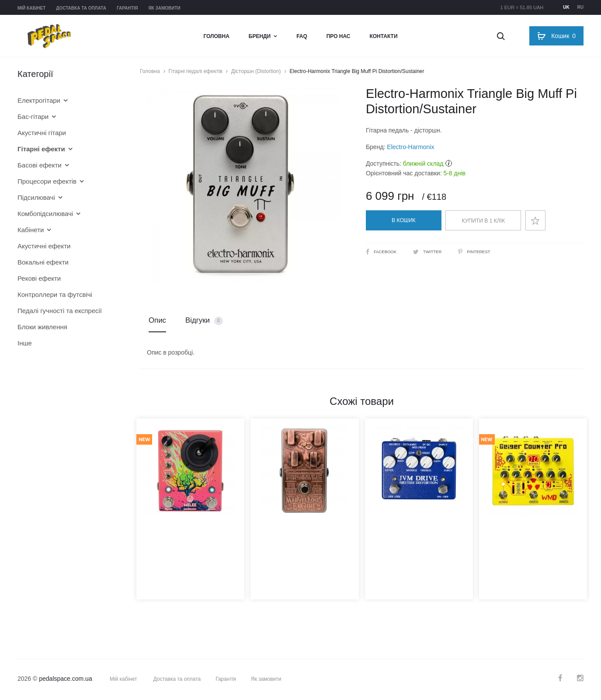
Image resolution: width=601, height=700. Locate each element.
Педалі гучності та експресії (60, 311)
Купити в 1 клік (483, 221)
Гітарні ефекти (41, 149)
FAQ (302, 36)
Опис (157, 321)
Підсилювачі (36, 197)
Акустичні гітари (42, 133)
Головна (216, 36)
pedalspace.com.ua (65, 680)
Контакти (383, 36)
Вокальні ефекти (43, 262)
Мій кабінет (31, 8)
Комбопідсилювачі (45, 214)
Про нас (339, 36)
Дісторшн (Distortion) (256, 71)
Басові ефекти (40, 165)
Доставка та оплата (81, 8)
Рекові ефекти (39, 278)
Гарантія (127, 8)
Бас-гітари (33, 117)
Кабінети (31, 230)
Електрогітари (39, 100)
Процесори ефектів (47, 181)
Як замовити (164, 8)
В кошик (403, 220)
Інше (25, 343)
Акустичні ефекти (44, 246)
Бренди (260, 36)
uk (566, 7)
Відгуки (204, 322)
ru (580, 7)
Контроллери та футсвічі (55, 294)
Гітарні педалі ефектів (196, 71)
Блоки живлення (42, 327)
